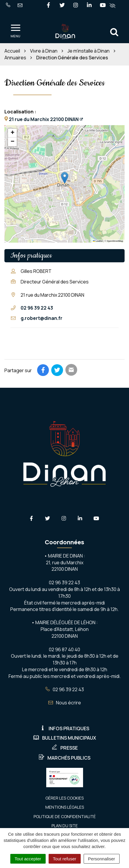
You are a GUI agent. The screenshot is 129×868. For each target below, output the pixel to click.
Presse (65, 748)
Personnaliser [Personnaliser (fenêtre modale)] (102, 859)
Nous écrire (65, 703)
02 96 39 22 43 (37, 308)
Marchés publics (64, 758)
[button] (65, 178)
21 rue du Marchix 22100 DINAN (44, 119)
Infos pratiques (64, 728)
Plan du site (65, 826)
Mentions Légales (65, 807)
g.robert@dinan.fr (42, 318)
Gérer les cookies (64, 798)
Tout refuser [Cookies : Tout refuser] (65, 859)
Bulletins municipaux (65, 738)
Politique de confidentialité (65, 816)
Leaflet (98, 241)
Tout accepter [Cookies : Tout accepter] (28, 859)
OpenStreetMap (115, 241)
